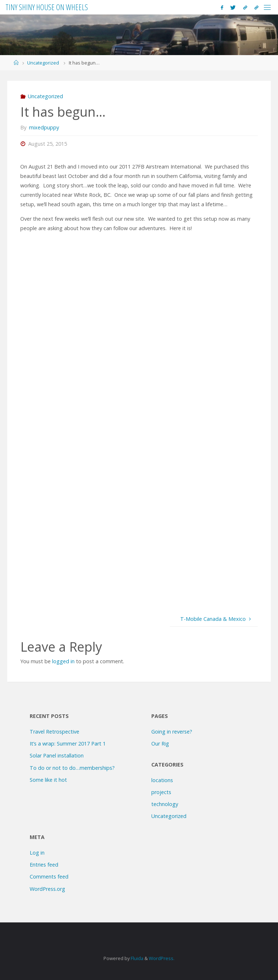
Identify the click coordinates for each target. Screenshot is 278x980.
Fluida (136, 958)
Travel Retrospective (54, 732)
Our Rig (160, 744)
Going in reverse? (172, 732)
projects (161, 792)
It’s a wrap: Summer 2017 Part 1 (68, 744)
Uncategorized (43, 63)
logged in (63, 661)
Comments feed (49, 877)
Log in (37, 853)
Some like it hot (48, 780)
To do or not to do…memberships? (72, 768)
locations (162, 780)
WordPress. (162, 958)
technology (165, 804)
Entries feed (44, 865)
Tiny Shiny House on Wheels (47, 7)
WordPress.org (47, 889)
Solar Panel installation (57, 755)
